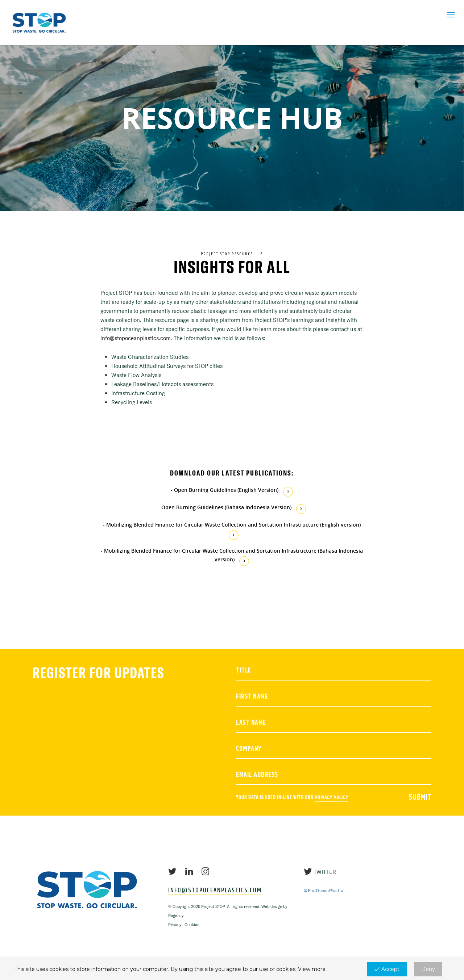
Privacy (175, 925)
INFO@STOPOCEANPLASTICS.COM (215, 891)
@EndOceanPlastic (323, 890)
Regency (176, 916)
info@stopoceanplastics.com (136, 338)
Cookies (192, 925)
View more (312, 969)
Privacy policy (331, 797)
